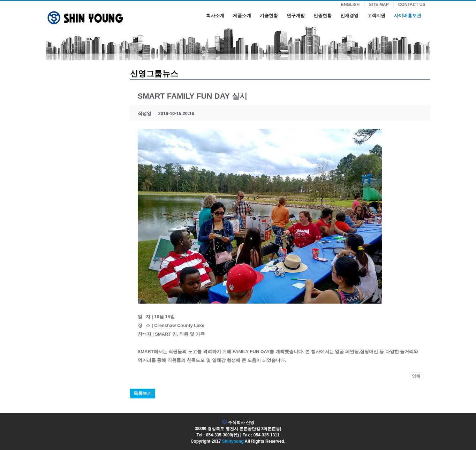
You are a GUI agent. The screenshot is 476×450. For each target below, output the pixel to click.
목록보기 (143, 393)
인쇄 (416, 376)
